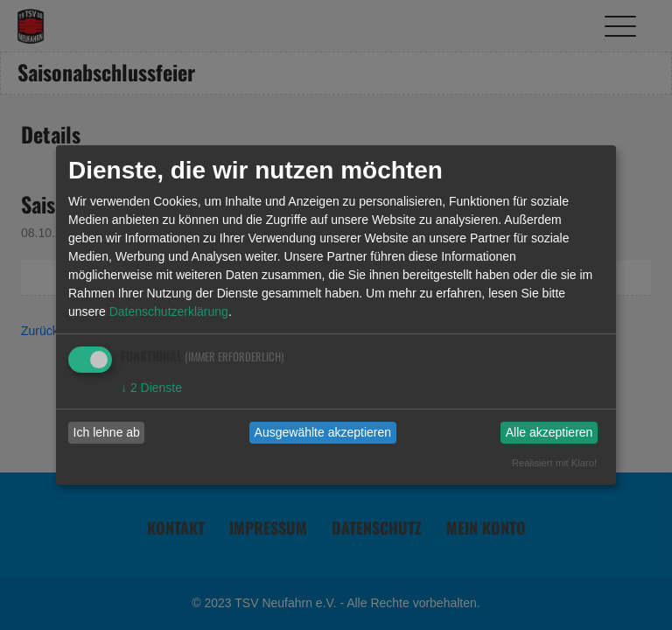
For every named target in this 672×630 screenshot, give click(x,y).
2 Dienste (151, 388)
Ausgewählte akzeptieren (323, 432)
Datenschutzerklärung (169, 311)
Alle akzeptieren (549, 432)
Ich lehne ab (107, 432)
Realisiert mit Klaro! (554, 463)
